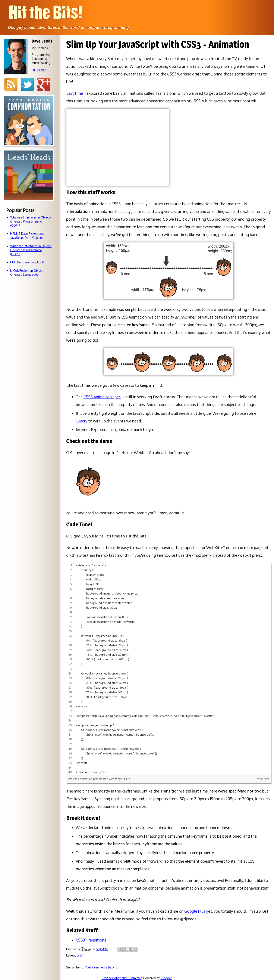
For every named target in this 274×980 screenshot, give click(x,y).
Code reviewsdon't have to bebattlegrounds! (29, 158)
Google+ (44, 84)
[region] (169, 669)
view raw (263, 779)
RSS (11, 84)
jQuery (82, 421)
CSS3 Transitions (91, 940)
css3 (80, 955)
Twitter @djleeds (27, 84)
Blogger (166, 978)
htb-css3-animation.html (84, 779)
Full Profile (39, 70)
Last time (75, 93)
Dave (86, 949)
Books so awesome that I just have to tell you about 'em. (29, 212)
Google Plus (195, 911)
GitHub (126, 779)
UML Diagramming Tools (27, 262)
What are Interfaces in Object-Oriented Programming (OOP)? (31, 250)
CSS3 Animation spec (102, 397)
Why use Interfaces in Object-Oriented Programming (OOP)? (31, 221)
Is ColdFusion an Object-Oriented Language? (27, 273)
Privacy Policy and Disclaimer (122, 978)
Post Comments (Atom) (101, 967)
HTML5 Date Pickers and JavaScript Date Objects (27, 236)
